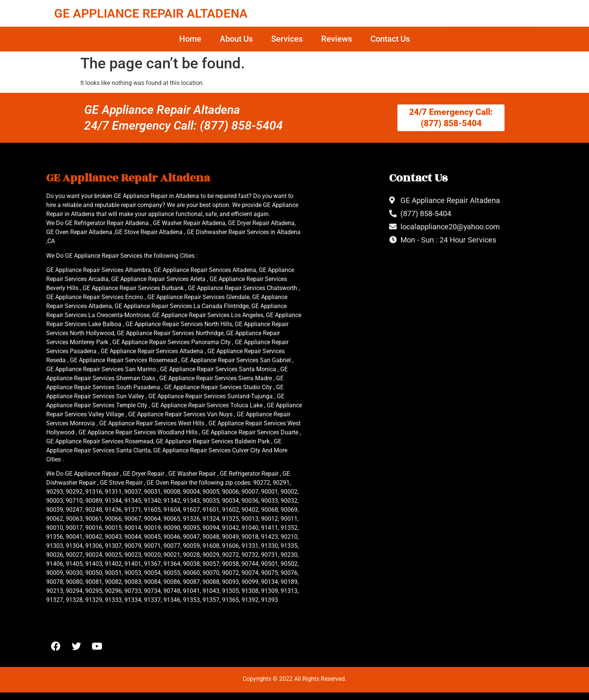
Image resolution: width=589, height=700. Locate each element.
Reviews (337, 39)
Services (287, 39)
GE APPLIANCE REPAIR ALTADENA (151, 13)
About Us (236, 39)
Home (190, 39)
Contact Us (390, 39)
